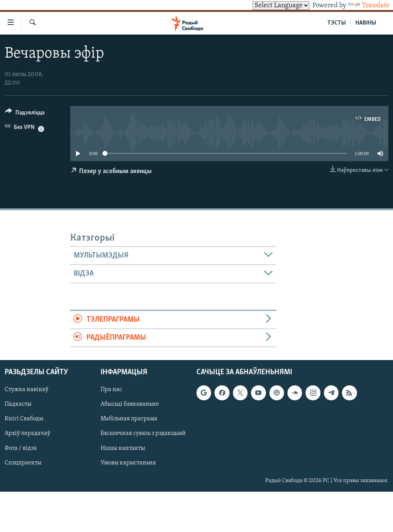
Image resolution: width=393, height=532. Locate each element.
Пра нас (111, 390)
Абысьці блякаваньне (130, 405)
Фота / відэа (21, 448)
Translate (369, 6)
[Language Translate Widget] (281, 6)
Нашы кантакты (123, 448)
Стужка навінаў (26, 390)
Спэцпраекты (23, 463)
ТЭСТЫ (337, 23)
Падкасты (18, 405)
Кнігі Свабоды (24, 419)
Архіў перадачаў (27, 434)
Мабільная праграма (129, 419)
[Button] (25, 114)
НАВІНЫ (366, 23)
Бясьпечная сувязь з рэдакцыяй (143, 434)
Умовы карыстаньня (128, 463)
